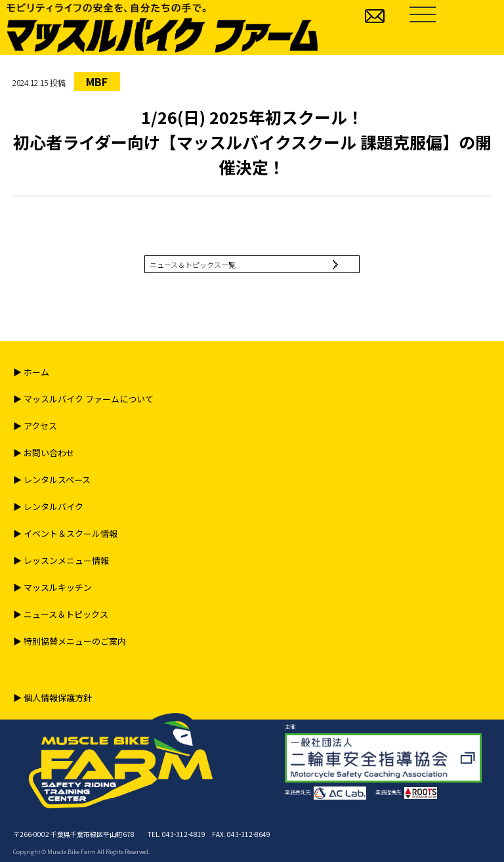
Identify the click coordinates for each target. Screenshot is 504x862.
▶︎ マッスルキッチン (52, 587)
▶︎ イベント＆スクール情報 (65, 533)
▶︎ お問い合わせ (44, 453)
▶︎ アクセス (35, 426)
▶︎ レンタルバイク (48, 506)
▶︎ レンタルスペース (52, 480)
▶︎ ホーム (31, 372)
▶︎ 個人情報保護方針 (52, 698)
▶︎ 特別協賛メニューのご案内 (70, 641)
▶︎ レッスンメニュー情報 (61, 560)
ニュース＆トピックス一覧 (193, 265)
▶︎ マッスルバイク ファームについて (83, 399)
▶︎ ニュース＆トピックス (61, 614)
